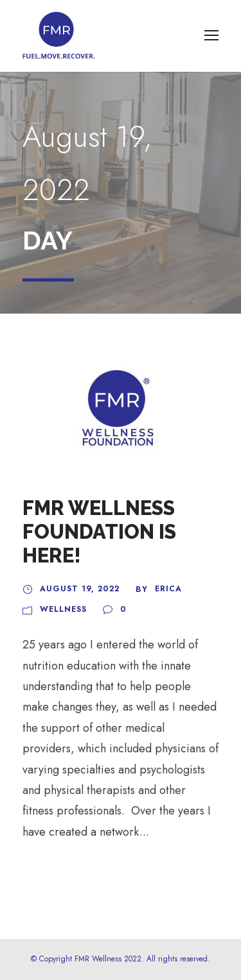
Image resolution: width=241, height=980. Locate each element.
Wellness (63, 609)
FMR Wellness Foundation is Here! (99, 532)
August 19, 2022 (80, 589)
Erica (168, 589)
